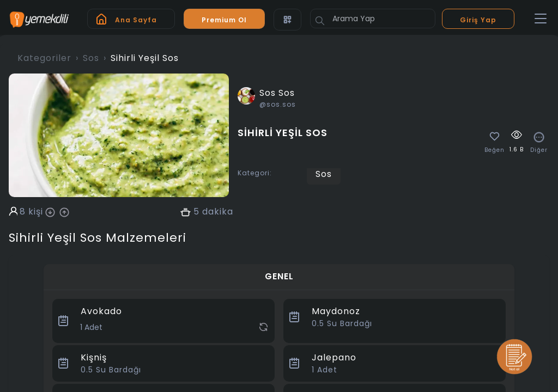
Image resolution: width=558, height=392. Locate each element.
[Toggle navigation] (541, 19)
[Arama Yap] (373, 19)
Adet (325, 370)
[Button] (320, 21)
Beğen (495, 150)
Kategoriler (44, 58)
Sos (91, 58)
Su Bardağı (342, 323)
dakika (218, 212)
